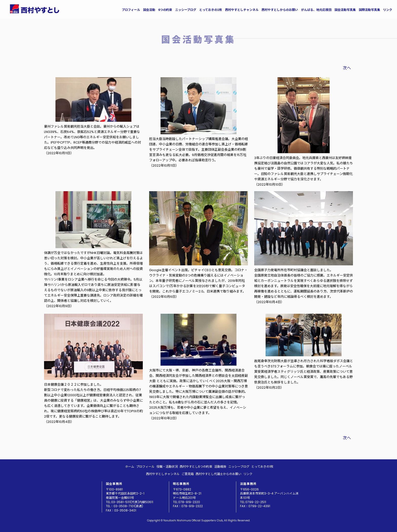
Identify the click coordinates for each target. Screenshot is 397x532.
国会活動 (149, 10)
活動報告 (220, 467)
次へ (347, 68)
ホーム (130, 467)
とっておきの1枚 (211, 10)
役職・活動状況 (167, 467)
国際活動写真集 (369, 10)
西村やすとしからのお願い (280, 10)
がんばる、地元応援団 (316, 10)
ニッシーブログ (186, 10)
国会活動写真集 (345, 10)
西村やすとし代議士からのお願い (219, 474)
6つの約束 (165, 10)
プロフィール (131, 10)
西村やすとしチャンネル (242, 10)
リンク (388, 10)
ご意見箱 (188, 474)
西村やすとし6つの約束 (196, 467)
